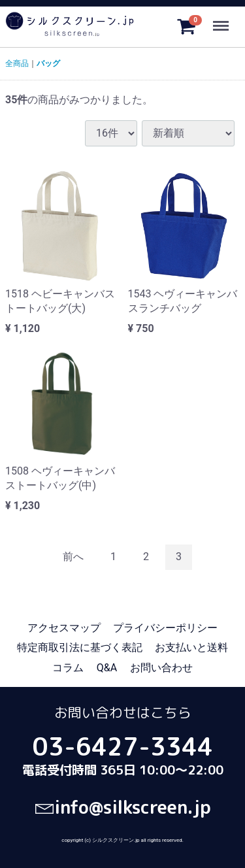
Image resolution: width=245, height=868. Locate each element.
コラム (68, 668)
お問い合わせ (161, 668)
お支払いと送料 (191, 647)
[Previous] (73, 557)
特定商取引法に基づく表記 (80, 647)
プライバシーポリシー (165, 628)
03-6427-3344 (123, 746)
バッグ (48, 63)
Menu (222, 21)
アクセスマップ (64, 628)
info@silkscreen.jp (123, 807)
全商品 (17, 63)
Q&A (107, 668)
